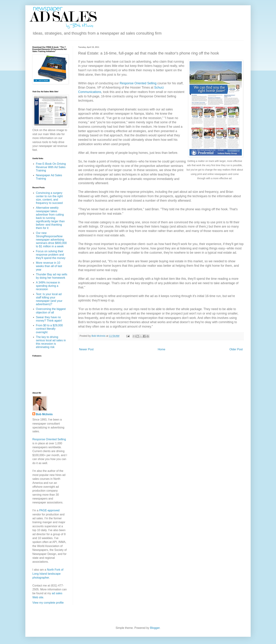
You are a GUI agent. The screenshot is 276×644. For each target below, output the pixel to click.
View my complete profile (48, 603)
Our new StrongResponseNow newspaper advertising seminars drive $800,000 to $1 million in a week (51, 240)
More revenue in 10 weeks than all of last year (49, 266)
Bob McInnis (44, 414)
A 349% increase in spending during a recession (48, 286)
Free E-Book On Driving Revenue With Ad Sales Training (51, 167)
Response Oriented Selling (138, 83)
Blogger (155, 628)
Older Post (236, 349)
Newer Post (86, 349)
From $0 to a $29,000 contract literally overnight (49, 329)
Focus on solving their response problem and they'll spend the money (51, 255)
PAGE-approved (49, 510)
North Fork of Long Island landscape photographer (48, 574)
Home (161, 349)
